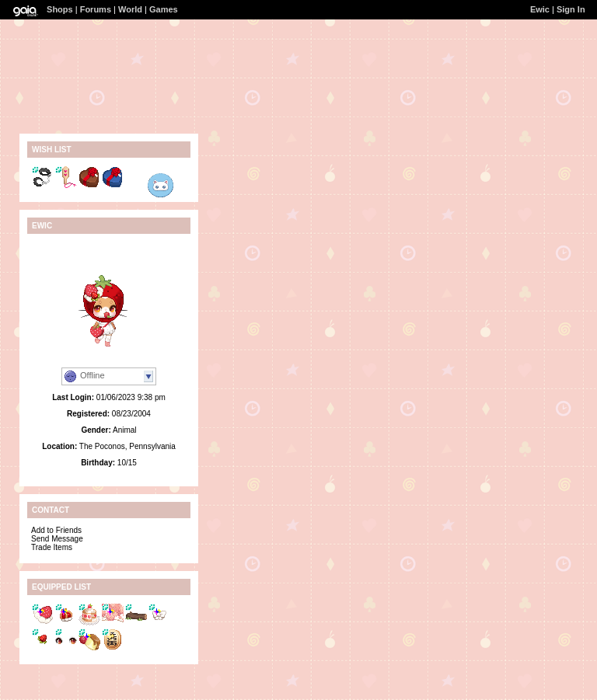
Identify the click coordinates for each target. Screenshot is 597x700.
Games (164, 9)
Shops (60, 9)
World (130, 9)
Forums (96, 9)
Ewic (540, 9)
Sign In (571, 9)
